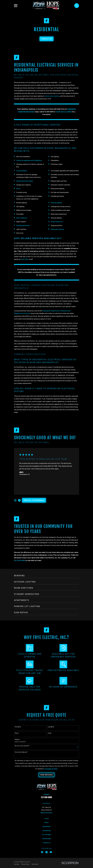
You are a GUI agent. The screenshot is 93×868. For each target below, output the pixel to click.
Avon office (25, 259)
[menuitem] (17, 864)
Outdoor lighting (56, 203)
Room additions (22, 218)
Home (46, 822)
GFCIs (18, 189)
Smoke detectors (57, 222)
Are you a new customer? (22, 746)
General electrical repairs (25, 181)
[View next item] (19, 500)
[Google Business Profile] (46, 852)
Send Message (46, 775)
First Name (18, 727)
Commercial (46, 831)
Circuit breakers (22, 171)
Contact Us (47, 39)
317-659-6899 (46, 797)
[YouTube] (51, 852)
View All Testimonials (34, 500)
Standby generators (23, 225)
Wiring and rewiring (57, 229)
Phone (17, 733)
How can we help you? (21, 752)
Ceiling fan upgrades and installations (29, 160)
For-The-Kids (46, 835)
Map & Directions (46, 813)
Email (50, 733)
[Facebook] (42, 852)
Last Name (51, 727)
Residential (46, 826)
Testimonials (46, 839)
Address (17, 740)
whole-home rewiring (52, 96)
